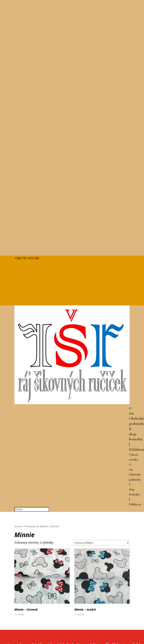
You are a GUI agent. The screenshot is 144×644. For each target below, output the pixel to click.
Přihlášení (135, 504)
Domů (18, 526)
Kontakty (136, 439)
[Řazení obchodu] (101, 543)
